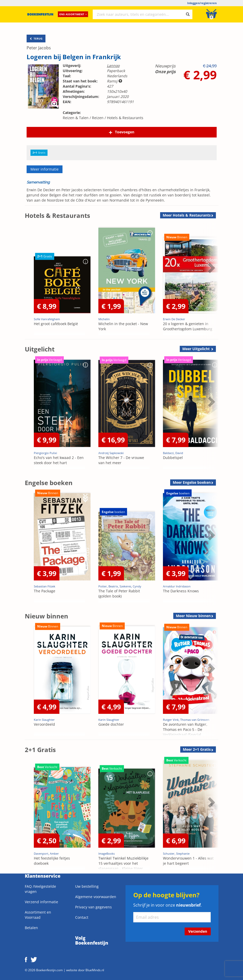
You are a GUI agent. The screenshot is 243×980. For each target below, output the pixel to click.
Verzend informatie (41, 902)
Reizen (98, 118)
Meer (187, 215)
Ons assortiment (73, 14)
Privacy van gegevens (93, 907)
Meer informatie (45, 169)
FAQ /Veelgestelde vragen (40, 889)
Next (211, 268)
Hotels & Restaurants (125, 118)
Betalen (31, 928)
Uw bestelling (87, 886)
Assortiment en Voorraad (38, 915)
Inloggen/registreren (202, 3)
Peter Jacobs (39, 48)
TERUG (36, 39)
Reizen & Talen (76, 118)
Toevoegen (125, 132)
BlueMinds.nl (95, 970)
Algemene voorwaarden (96, 897)
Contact (82, 917)
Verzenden (198, 931)
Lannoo (113, 66)
